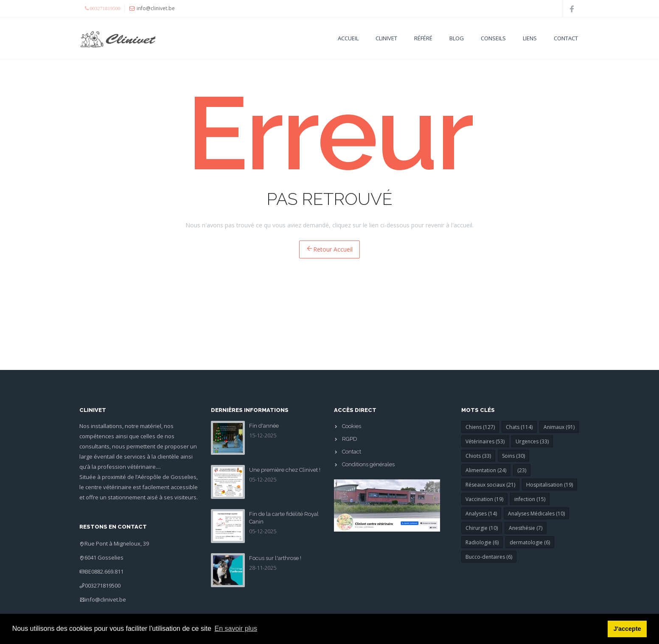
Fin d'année (264, 426)
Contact (566, 38)
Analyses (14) (481, 514)
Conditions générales (368, 464)
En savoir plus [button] (236, 629)
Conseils (493, 38)
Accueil (348, 38)
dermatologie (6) (530, 542)
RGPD (350, 439)
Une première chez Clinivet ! (285, 470)
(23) (522, 470)
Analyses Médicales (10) (536, 514)
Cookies (352, 426)
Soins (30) (513, 456)
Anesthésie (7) (526, 528)
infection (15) (530, 499)
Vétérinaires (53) (485, 441)
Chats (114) (519, 427)
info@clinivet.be (105, 599)
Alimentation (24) (486, 470)
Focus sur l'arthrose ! (275, 558)
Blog (457, 38)
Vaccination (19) (484, 499)
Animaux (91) (559, 427)
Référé (423, 38)
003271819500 (103, 585)
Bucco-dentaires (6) (489, 557)
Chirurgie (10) (482, 528)
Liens (530, 38)
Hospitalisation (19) (550, 485)
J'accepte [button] (627, 629)
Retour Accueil (329, 249)
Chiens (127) (480, 427)
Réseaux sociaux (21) (490, 485)
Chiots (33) (478, 456)
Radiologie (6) (482, 542)
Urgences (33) (532, 441)
